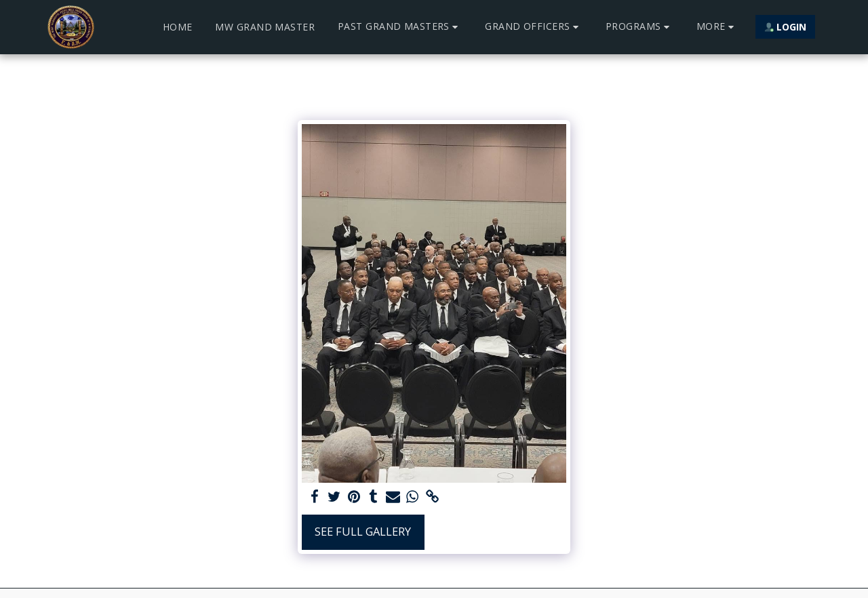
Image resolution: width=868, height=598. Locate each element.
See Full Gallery (363, 531)
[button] (400, 27)
